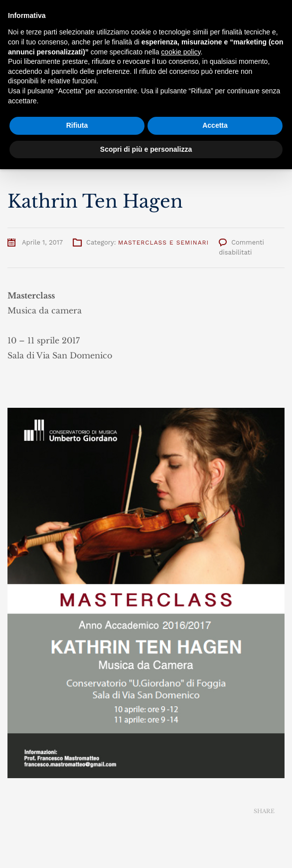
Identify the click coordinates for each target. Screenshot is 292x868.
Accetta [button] (215, 125)
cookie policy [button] (181, 52)
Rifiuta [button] (77, 125)
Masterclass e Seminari (163, 243)
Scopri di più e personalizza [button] (146, 149)
